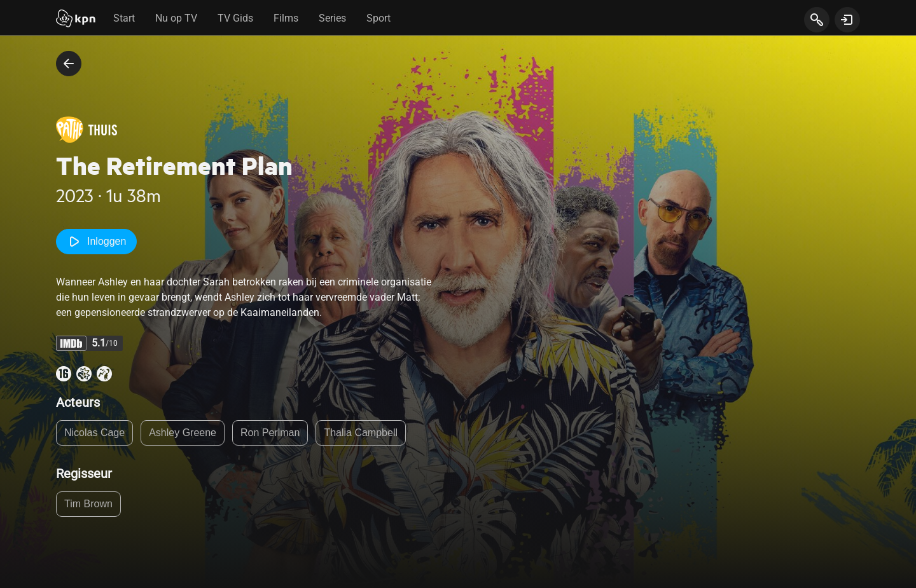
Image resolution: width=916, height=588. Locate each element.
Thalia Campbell (361, 433)
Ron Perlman (270, 433)
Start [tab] (124, 18)
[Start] (76, 20)
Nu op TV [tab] (176, 18)
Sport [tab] (378, 18)
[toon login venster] (847, 20)
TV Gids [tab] (235, 18)
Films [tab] (286, 18)
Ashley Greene (183, 433)
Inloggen (96, 242)
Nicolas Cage (94, 433)
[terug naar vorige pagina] (69, 64)
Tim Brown (88, 504)
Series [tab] (332, 18)
